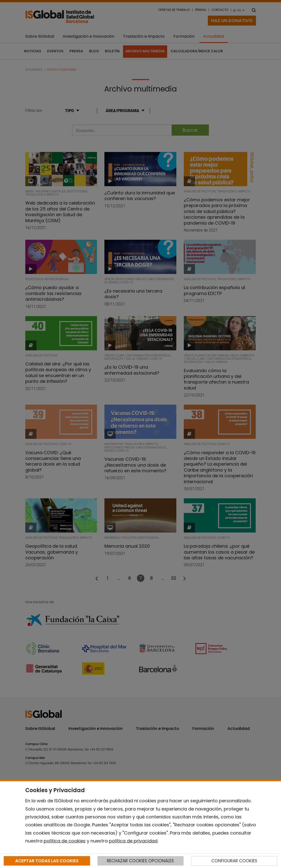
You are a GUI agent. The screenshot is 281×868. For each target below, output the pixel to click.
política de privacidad (133, 841)
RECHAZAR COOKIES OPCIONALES (140, 861)
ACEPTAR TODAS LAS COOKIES (47, 861)
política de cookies (65, 841)
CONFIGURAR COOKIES (234, 861)
